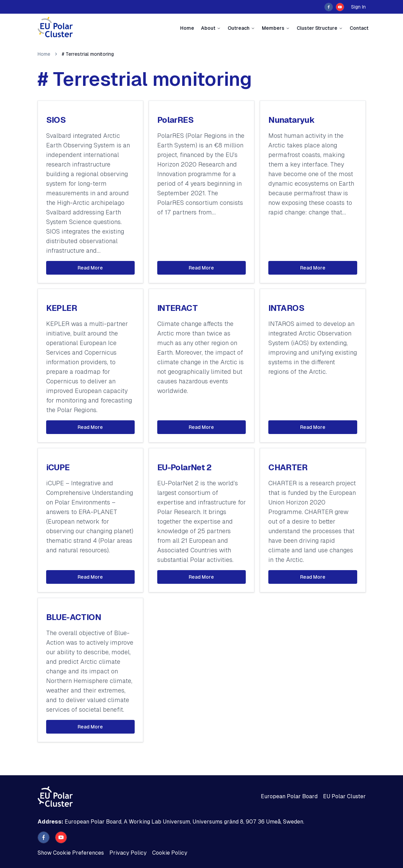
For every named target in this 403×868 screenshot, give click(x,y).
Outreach (239, 28)
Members (273, 28)
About (208, 28)
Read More (90, 268)
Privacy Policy (128, 853)
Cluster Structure (317, 28)
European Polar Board (289, 796)
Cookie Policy (170, 853)
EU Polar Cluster (344, 796)
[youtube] (340, 7)
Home (187, 28)
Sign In (358, 7)
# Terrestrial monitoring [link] (88, 54)
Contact (359, 28)
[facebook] (329, 7)
